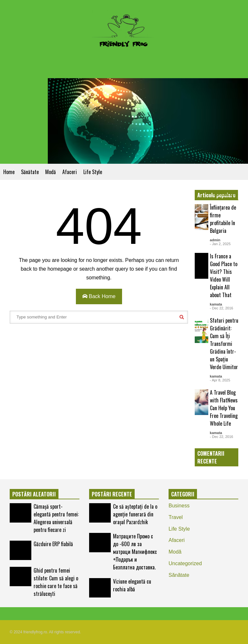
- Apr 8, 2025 (220, 380)
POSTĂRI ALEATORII (34, 494)
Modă (51, 172)
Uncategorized (185, 563)
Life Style (93, 172)
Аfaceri (70, 172)
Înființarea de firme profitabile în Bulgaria (223, 219)
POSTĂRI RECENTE (112, 494)
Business (179, 506)
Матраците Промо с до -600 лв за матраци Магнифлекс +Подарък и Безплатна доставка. (135, 552)
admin (215, 240)
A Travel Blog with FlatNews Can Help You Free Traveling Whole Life (224, 408)
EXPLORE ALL (226, 195)
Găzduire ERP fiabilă (53, 544)
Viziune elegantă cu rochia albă (132, 585)
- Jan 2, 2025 (220, 244)
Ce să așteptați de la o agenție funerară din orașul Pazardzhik (135, 514)
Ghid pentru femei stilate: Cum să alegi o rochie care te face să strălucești (56, 582)
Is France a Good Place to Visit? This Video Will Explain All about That (224, 275)
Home (9, 172)
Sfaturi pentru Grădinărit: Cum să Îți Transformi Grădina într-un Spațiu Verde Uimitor (224, 344)
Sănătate (30, 172)
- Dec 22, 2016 (222, 308)
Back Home (99, 296)
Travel (176, 517)
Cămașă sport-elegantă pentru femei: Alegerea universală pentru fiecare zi (56, 518)
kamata (216, 304)
